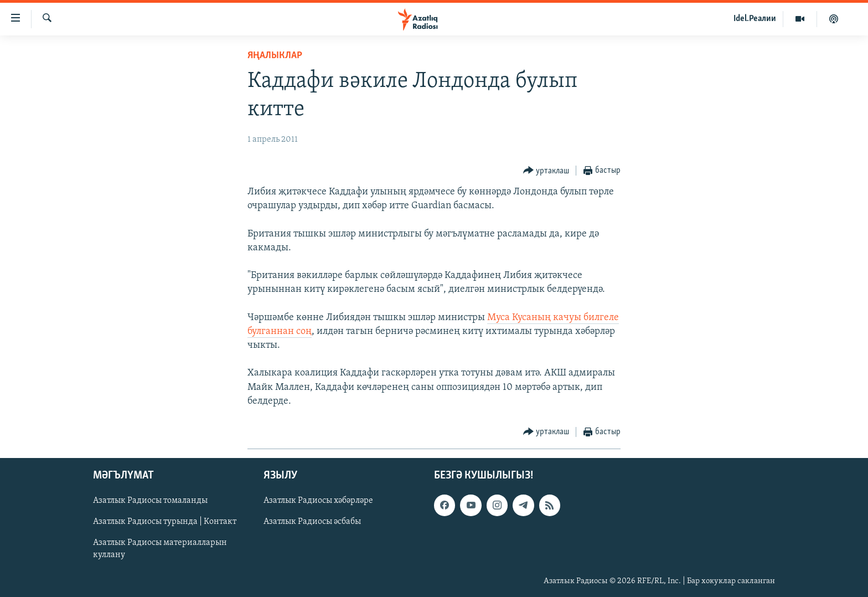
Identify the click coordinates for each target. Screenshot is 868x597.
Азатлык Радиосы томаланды (150, 501)
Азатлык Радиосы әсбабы (312, 522)
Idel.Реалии (755, 19)
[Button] (546, 171)
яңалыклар (275, 56)
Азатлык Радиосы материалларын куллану (160, 549)
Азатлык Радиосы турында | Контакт (165, 522)
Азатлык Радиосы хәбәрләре (318, 501)
